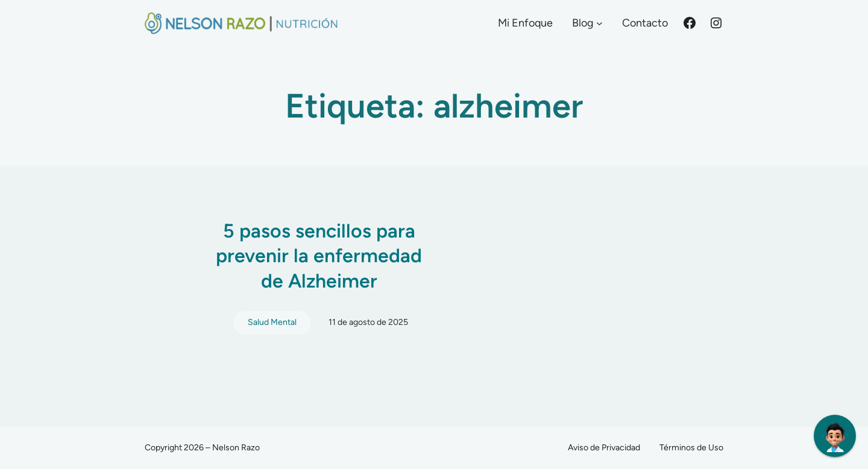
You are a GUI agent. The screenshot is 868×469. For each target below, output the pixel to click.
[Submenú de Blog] (599, 23)
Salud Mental (272, 322)
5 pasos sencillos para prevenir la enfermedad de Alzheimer (319, 256)
